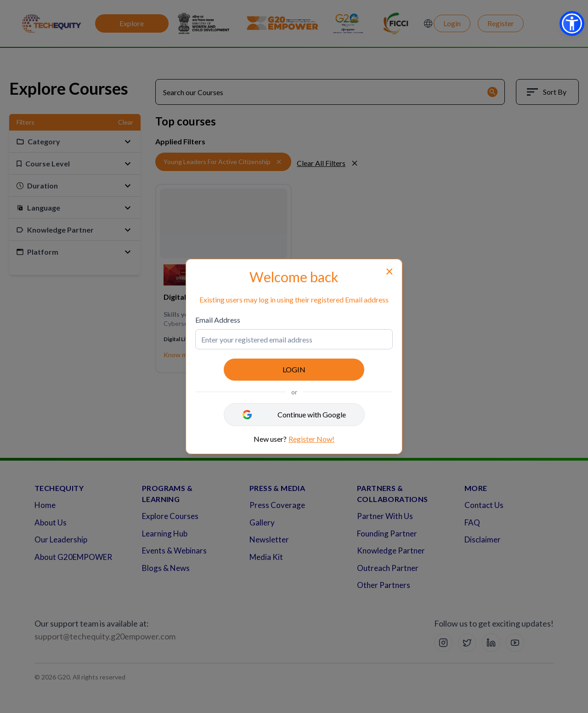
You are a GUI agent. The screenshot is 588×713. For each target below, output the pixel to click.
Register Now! (311, 439)
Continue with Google (312, 414)
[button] (572, 23)
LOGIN (294, 369)
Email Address (218, 320)
